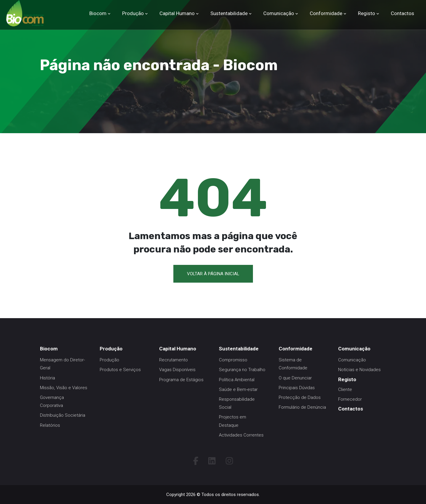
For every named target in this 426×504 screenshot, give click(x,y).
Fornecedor (350, 399)
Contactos (402, 13)
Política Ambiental (237, 380)
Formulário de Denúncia (302, 407)
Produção (133, 13)
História (47, 378)
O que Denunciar (295, 378)
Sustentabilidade (229, 13)
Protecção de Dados (300, 397)
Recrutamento (174, 360)
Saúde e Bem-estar (238, 389)
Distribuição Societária (63, 415)
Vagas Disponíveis (177, 370)
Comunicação (279, 13)
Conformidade (326, 13)
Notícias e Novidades (359, 370)
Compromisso (233, 360)
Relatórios (50, 425)
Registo (367, 13)
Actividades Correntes (241, 435)
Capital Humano (177, 13)
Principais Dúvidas (297, 388)
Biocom (98, 13)
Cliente (345, 389)
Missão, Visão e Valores (64, 388)
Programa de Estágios (181, 380)
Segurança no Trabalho (242, 370)
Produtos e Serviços (120, 370)
